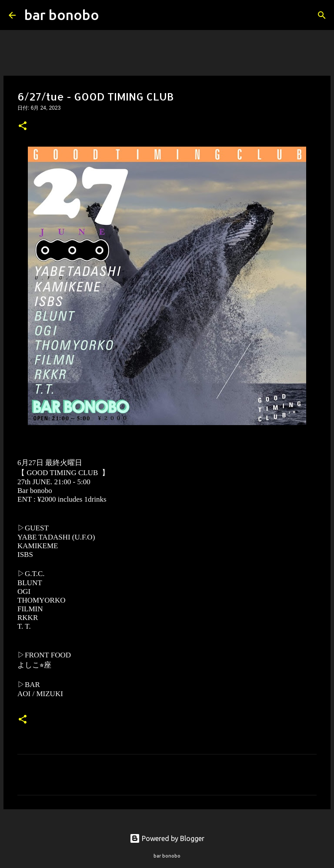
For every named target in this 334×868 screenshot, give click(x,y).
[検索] (111, 15)
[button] (23, 127)
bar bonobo (62, 15)
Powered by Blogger (167, 838)
